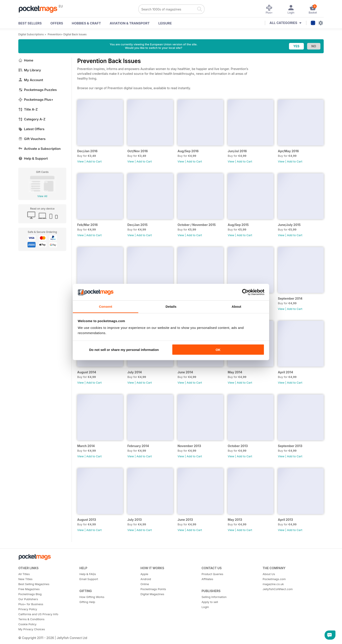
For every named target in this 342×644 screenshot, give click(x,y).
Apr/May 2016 (288, 151)
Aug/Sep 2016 (188, 151)
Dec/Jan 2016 (87, 151)
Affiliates (207, 579)
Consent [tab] (106, 307)
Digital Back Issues (75, 34)
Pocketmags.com (274, 579)
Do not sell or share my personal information (124, 349)
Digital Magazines (152, 594)
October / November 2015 (197, 225)
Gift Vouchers (32, 139)
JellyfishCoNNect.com (278, 589)
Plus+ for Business (31, 604)
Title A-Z (28, 109)
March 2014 (86, 446)
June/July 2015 (289, 225)
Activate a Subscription (39, 149)
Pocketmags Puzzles (38, 90)
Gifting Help (87, 602)
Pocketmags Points (153, 589)
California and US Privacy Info (38, 614)
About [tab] (236, 307)
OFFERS (57, 23)
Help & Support (33, 158)
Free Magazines (29, 589)
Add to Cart (94, 161)
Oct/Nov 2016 (138, 151)
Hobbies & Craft (86, 23)
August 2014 (87, 372)
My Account (31, 80)
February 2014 (138, 446)
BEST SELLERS (30, 23)
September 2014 (290, 298)
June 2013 (185, 520)
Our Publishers (28, 599)
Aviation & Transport (130, 23)
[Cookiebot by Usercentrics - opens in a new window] (245, 292)
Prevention (54, 34)
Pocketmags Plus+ (36, 100)
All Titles (24, 574)
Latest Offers (31, 129)
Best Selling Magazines (34, 584)
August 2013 (87, 520)
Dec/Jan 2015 (138, 225)
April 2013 (285, 520)
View (80, 161)
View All (42, 196)
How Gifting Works (92, 597)
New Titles (25, 579)
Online (145, 584)
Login (205, 607)
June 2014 (185, 372)
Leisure (165, 23)
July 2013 (135, 520)
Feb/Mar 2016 (87, 225)
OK (218, 349)
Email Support (89, 579)
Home (26, 60)
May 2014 (235, 372)
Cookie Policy (27, 624)
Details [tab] (171, 307)
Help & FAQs (88, 574)
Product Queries (212, 574)
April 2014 (286, 372)
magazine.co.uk (273, 584)
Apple (144, 574)
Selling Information (214, 597)
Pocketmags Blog (30, 594)
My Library (30, 70)
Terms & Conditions (31, 619)
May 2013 (235, 520)
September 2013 (290, 446)
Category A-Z (32, 119)
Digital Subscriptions (31, 34)
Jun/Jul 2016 (237, 151)
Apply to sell (210, 602)
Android (146, 579)
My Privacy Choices (32, 629)
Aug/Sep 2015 (238, 225)
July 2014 (135, 372)
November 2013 (189, 446)
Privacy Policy (28, 609)
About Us (269, 574)
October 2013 (238, 446)
